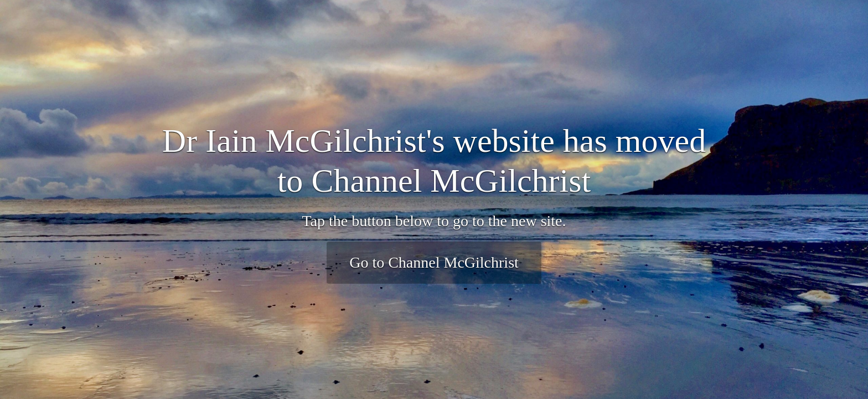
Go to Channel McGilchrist (434, 262)
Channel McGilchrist (451, 181)
